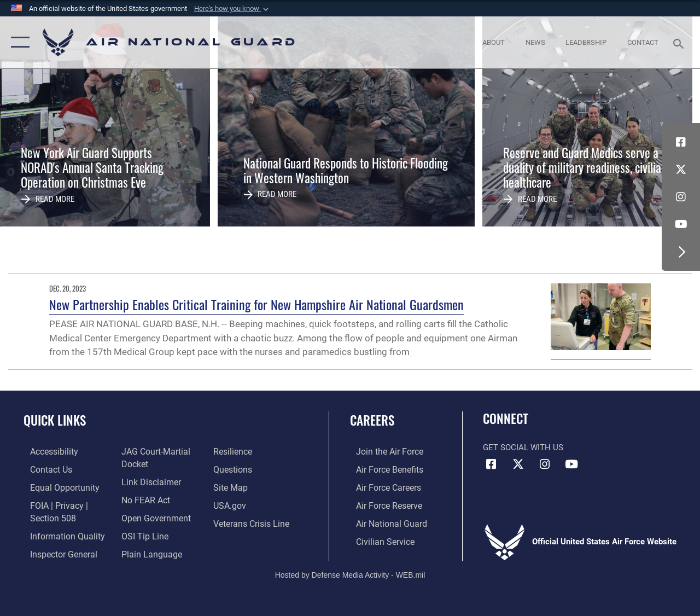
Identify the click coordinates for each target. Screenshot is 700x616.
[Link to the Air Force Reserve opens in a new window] (382, 503)
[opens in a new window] (47, 451)
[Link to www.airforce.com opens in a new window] (383, 451)
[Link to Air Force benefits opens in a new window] (383, 469)
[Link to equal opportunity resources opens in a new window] (56, 486)
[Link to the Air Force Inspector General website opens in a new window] (56, 551)
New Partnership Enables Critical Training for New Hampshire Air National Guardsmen (256, 304)
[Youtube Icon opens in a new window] (681, 224)
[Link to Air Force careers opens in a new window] (382, 486)
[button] (232, 9)
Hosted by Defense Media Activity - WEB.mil (350, 571)
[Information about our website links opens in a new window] (148, 481)
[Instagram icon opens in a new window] (681, 197)
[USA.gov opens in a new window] (231, 503)
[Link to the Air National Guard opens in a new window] (384, 521)
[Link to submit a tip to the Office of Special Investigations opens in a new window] (141, 533)
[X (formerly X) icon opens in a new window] (681, 170)
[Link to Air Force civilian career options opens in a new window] (378, 538)
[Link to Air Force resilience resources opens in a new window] (234, 451)
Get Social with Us (523, 448)
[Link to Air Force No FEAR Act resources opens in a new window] (143, 498)
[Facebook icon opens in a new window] (681, 142)
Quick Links (55, 420)
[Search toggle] (680, 42)
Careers (372, 420)
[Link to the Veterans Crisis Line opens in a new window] (252, 521)
